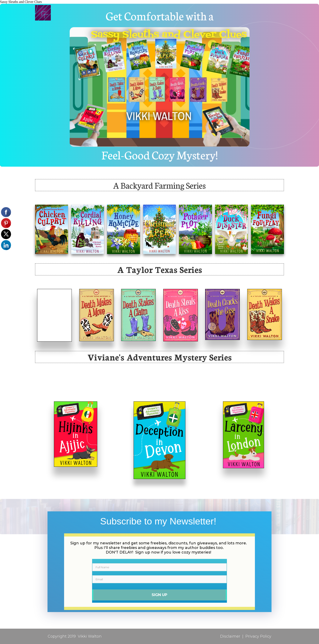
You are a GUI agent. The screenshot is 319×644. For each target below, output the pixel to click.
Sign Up (159, 595)
